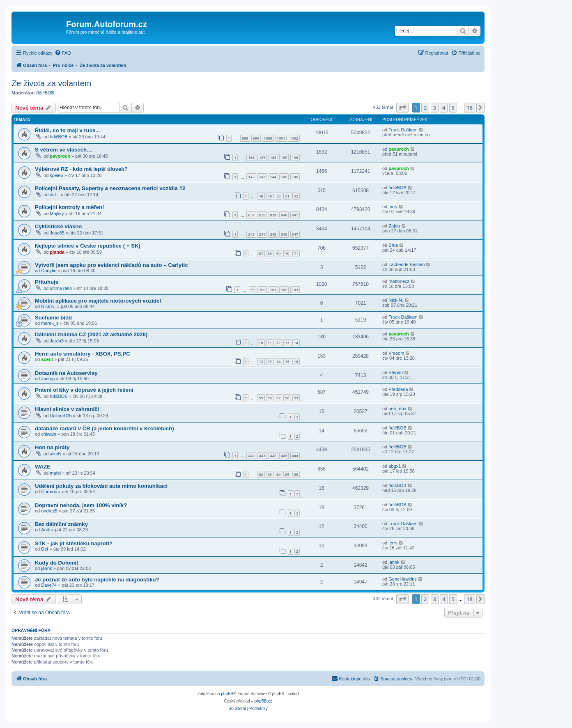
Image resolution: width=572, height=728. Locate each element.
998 (245, 138)
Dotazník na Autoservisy (66, 373)
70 (287, 254)
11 (270, 343)
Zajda (394, 226)
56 (270, 398)
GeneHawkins (402, 579)
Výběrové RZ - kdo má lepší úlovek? (81, 169)
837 (251, 215)
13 (287, 343)
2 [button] (425, 108)
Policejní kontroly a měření (69, 207)
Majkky (57, 214)
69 (278, 254)
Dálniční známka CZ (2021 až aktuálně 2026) (91, 334)
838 (262, 215)
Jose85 (57, 233)
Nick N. (48, 306)
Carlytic (49, 271)
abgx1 (395, 466)
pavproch (60, 156)
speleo (56, 175)
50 (278, 196)
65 (287, 474)
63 (270, 474)
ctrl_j (54, 195)
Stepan (396, 372)
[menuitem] (63, 53)
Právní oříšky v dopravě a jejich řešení (84, 390)
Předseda (398, 389)
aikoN (55, 454)
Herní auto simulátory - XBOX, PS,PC (83, 354)
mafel (55, 473)
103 (295, 290)
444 (295, 456)
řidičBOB (45, 93)
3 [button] (435, 108)
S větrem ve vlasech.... (64, 150)
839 (273, 215)
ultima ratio (61, 288)
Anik (45, 530)
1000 (268, 138)
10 (261, 343)
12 (278, 343)
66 (296, 474)
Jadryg (48, 379)
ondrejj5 (49, 511)
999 (256, 138)
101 (273, 290)
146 (295, 177)
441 (262, 456)
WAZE (43, 467)
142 (251, 177)
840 (284, 215)
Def (45, 549)
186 (251, 157)
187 (262, 157)
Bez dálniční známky (61, 524)
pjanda (57, 252)
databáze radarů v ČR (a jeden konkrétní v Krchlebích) (105, 428)
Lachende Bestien (407, 264)
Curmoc (49, 491)
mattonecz (399, 281)
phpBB (227, 694)
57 (278, 398)
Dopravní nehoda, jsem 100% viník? (81, 505)
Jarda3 (57, 341)
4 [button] (444, 108)
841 (295, 215)
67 (261, 254)
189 (284, 157)
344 (262, 234)
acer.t (47, 359)
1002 (294, 138)
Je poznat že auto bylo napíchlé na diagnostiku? (97, 580)
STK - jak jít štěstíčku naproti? (74, 543)
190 (295, 157)
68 (270, 254)
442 (273, 456)
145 (284, 177)
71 (296, 254)
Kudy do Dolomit (57, 563)
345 (273, 234)
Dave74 (49, 585)
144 (273, 177)
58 (287, 398)
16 (296, 362)
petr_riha (397, 409)
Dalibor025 (61, 416)
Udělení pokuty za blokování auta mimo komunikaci (101, 486)
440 (251, 456)
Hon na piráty (52, 447)
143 (262, 177)
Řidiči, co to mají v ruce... (67, 130)
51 (287, 196)
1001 (281, 138)
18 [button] (470, 108)
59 (296, 398)
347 (295, 234)
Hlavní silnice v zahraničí (67, 409)
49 (270, 196)
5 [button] (453, 108)
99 (253, 290)
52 (296, 196)
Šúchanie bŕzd (53, 318)
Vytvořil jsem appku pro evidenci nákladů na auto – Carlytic (111, 265)
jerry (393, 207)
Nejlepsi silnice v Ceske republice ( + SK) (88, 246)
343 (251, 234)
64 (278, 474)
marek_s (50, 323)
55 (261, 398)
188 (273, 157)
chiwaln (49, 434)
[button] (402, 108)
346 (284, 234)
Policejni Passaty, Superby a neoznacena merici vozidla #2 (110, 188)
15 (287, 362)
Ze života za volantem (52, 83)
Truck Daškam (403, 130)
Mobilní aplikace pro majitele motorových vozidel (98, 301)
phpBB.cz (263, 701)
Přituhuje (47, 282)
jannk (46, 568)
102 (284, 290)
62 (261, 474)
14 (296, 343)
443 (284, 456)
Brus (393, 245)
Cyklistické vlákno (58, 226)
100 (262, 290)
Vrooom (396, 353)
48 (261, 196)
